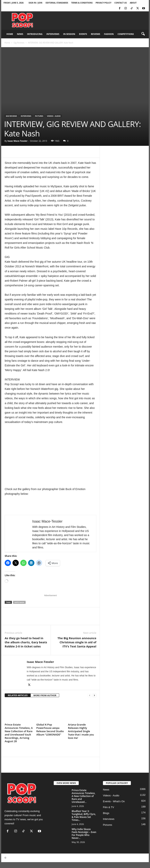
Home (10, 34)
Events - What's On (114, 801)
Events (83, 34)
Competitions (126, 34)
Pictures (39, 116)
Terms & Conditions (82, 3)
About (133, 3)
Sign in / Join (35, 3)
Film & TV (108, 807)
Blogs (106, 813)
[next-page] (94, 695)
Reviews (96, 34)
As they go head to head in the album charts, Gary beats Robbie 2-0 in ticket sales (26, 642)
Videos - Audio (54, 116)
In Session (69, 34)
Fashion (109, 34)
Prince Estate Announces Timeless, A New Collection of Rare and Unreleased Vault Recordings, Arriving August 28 (19, 733)
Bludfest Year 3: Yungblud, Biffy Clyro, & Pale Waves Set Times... (84, 816)
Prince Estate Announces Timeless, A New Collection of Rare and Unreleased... (83, 796)
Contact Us (121, 3)
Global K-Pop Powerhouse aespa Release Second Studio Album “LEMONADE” (50, 730)
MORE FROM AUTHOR (45, 695)
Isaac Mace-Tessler (17, 141)
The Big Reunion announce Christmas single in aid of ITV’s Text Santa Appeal (77, 642)
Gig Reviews (19, 43)
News (20, 34)
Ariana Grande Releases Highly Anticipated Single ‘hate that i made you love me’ (81, 731)
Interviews (53, 34)
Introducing (35, 34)
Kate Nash (19, 602)
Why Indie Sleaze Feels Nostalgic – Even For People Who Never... (84, 834)
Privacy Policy (104, 3)
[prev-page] (90, 695)
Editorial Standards (57, 3)
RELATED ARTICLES (18, 695)
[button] (143, 34)
